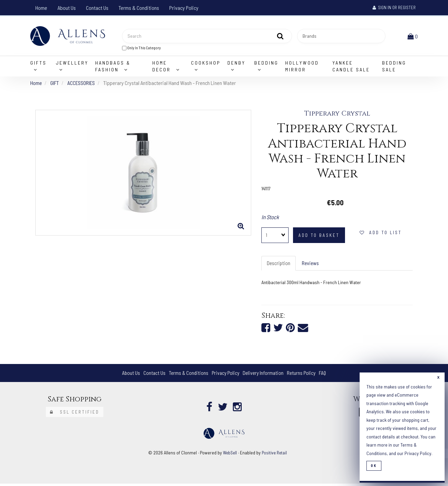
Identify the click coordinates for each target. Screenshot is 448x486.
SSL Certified (75, 414)
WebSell (229, 455)
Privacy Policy (184, 8)
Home (41, 8)
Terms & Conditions (139, 8)
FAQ (325, 375)
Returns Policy (303, 375)
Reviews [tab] (311, 265)
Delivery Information (264, 375)
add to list (381, 234)
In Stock (270, 219)
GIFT (55, 84)
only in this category (141, 48)
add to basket (319, 237)
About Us (67, 8)
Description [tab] (279, 265)
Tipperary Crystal (337, 115)
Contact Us (97, 8)
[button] (413, 37)
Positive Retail (275, 455)
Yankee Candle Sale (351, 67)
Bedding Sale (394, 67)
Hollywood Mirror (302, 67)
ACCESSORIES (82, 84)
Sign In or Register (394, 7)
